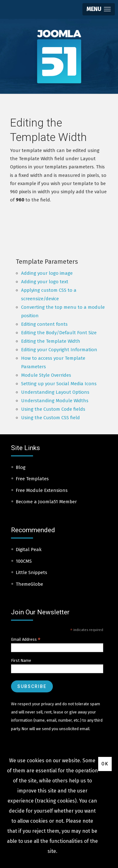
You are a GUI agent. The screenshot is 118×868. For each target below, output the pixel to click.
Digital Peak (29, 550)
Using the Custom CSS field (51, 418)
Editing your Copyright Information (59, 350)
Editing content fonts (44, 324)
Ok (105, 764)
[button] (99, 9)
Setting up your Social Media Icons (59, 384)
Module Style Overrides (46, 375)
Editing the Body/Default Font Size (59, 333)
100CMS (24, 561)
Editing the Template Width (51, 341)
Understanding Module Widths (55, 401)
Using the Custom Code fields (53, 409)
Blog (21, 467)
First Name (21, 660)
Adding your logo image (47, 273)
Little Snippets (31, 572)
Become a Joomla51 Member (46, 502)
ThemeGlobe (29, 584)
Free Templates (32, 479)
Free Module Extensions (42, 490)
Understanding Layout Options (55, 392)
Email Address (26, 640)
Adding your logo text (45, 282)
